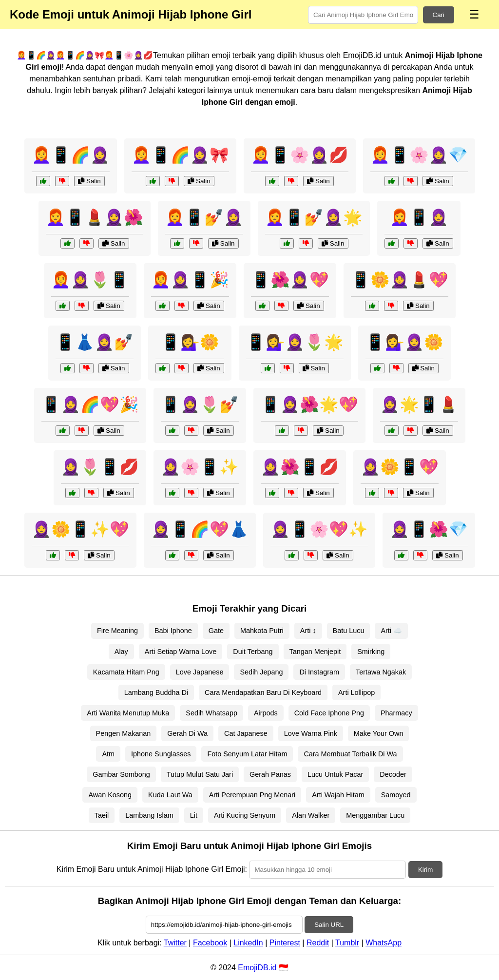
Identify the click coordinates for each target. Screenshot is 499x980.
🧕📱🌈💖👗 (200, 529)
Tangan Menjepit (315, 652)
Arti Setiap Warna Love (181, 652)
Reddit (318, 943)
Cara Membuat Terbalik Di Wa (350, 754)
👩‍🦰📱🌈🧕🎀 (180, 155)
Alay (121, 652)
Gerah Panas (270, 774)
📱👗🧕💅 (95, 342)
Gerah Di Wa (187, 733)
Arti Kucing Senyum (245, 815)
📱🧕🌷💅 (200, 404)
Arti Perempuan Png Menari (252, 795)
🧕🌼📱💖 (400, 467)
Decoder (393, 774)
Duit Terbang (253, 652)
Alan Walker (311, 815)
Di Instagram (319, 672)
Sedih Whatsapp (211, 713)
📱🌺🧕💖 (290, 280)
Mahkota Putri (262, 631)
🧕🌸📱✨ (200, 467)
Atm (108, 754)
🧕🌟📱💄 (419, 404)
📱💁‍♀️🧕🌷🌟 (295, 342)
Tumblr (347, 943)
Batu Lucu (349, 631)
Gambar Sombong (121, 774)
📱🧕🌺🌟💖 (309, 404)
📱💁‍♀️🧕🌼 (404, 342)
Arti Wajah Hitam (338, 795)
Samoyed (396, 795)
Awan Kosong (110, 795)
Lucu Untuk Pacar (335, 774)
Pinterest (285, 943)
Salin (89, 181)
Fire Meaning (117, 631)
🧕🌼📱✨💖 (80, 529)
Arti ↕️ (308, 631)
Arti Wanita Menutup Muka (128, 713)
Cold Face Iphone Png (329, 713)
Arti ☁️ (391, 631)
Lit (194, 815)
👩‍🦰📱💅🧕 (204, 217)
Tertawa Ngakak (381, 672)
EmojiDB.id (257, 968)
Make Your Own (379, 733)
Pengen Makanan (124, 733)
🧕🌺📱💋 (300, 467)
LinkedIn (248, 943)
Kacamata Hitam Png (126, 672)
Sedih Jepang (261, 672)
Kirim (425, 870)
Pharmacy (396, 713)
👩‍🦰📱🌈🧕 (71, 155)
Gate (216, 631)
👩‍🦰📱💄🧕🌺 (95, 217)
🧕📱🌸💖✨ (319, 529)
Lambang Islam (149, 815)
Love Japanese (200, 672)
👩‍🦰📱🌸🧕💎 (419, 155)
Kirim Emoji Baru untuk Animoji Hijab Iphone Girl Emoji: (152, 869)
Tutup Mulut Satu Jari (200, 774)
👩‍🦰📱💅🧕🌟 (314, 217)
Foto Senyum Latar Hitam (247, 754)
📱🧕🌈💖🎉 (90, 404)
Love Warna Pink (311, 733)
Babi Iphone (173, 631)
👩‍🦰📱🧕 (419, 217)
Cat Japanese (246, 733)
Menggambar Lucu (375, 815)
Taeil (102, 815)
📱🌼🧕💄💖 (400, 280)
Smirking (371, 652)
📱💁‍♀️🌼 (190, 342)
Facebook (210, 943)
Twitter (175, 943)
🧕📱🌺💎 (429, 529)
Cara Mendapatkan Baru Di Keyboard (263, 692)
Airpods (266, 713)
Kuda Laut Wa (170, 795)
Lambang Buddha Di (156, 692)
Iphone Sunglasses (161, 754)
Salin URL (329, 925)
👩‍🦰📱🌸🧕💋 (300, 155)
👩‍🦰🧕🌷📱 (90, 280)
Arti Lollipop (356, 692)
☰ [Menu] (474, 14)
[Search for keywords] (363, 15)
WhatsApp (384, 943)
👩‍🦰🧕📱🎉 (190, 280)
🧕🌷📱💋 (100, 467)
